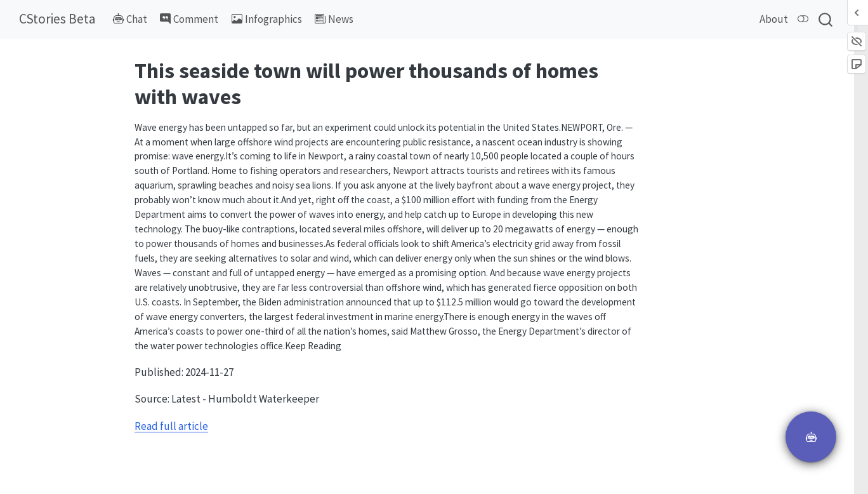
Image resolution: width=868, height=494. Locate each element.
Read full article (171, 426)
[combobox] (826, 19)
